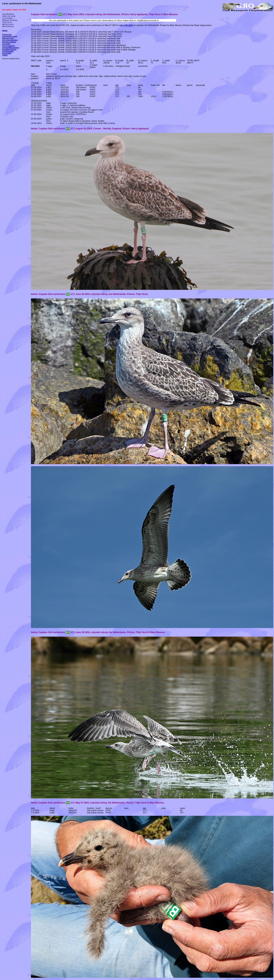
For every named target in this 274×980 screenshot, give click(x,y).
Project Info (7, 35)
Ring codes (7, 53)
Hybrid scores (8, 51)
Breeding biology (9, 42)
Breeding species (9, 49)
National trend (8, 38)
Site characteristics (10, 40)
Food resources (9, 46)
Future (5, 55)
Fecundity (6, 44)
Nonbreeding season (11, 48)
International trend (10, 36)
